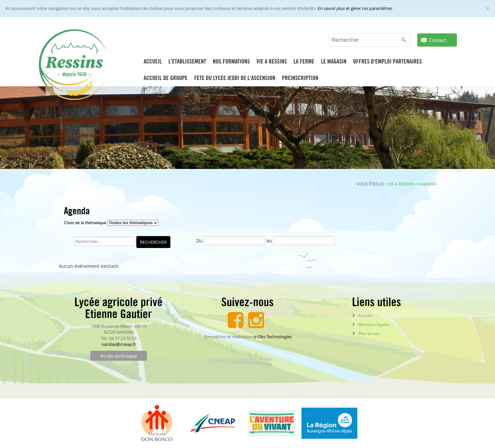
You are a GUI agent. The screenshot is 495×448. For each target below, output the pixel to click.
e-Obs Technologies (273, 337)
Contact (437, 40)
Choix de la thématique (85, 223)
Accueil (365, 316)
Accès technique (119, 356)
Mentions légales (374, 325)
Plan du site (369, 333)
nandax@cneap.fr (119, 344)
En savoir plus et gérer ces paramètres (355, 8)
